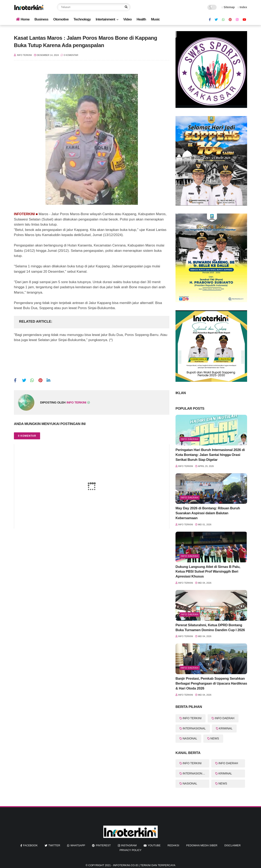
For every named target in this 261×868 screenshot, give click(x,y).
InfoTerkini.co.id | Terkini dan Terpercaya (144, 865)
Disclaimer (232, 845)
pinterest (103, 845)
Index (242, 7)
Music (155, 19)
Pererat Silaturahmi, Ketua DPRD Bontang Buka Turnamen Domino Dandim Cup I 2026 (210, 628)
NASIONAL (190, 738)
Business (41, 19)
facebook (30, 845)
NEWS (215, 738)
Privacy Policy (130, 850)
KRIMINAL (226, 728)
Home (23, 19)
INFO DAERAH (225, 718)
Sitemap (228, 7)
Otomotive (61, 19)
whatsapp (78, 845)
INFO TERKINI (192, 718)
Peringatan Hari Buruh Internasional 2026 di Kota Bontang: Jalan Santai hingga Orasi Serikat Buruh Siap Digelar (210, 455)
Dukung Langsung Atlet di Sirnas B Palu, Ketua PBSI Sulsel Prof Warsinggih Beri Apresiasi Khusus (208, 572)
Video (128, 19)
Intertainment (105, 19)
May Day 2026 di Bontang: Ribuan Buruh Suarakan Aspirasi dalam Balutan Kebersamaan (208, 513)
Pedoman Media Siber (202, 845)
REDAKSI (173, 845)
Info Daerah (190, 439)
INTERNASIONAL (194, 728)
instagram (129, 845)
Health (141, 19)
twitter (54, 845)
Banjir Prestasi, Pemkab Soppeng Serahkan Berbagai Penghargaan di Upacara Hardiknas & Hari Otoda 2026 (211, 683)
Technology (82, 19)
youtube (154, 845)
